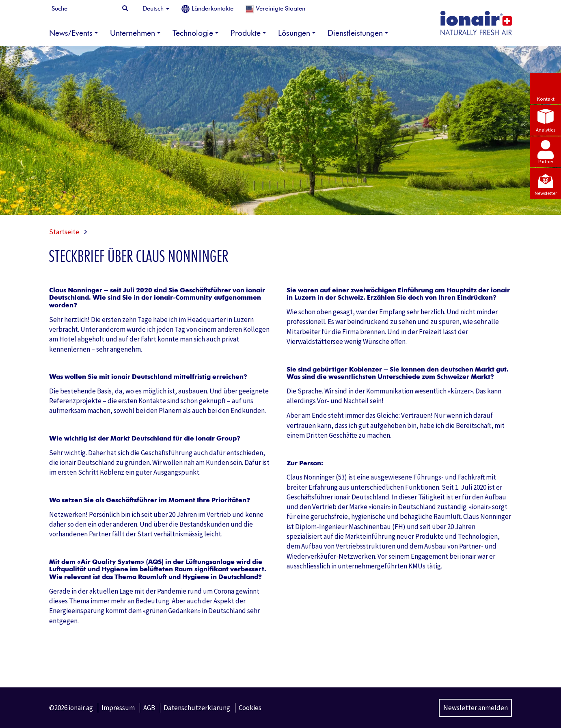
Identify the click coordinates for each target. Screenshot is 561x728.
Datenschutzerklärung (197, 708)
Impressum (118, 708)
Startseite (64, 232)
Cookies (250, 708)
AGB (149, 708)
